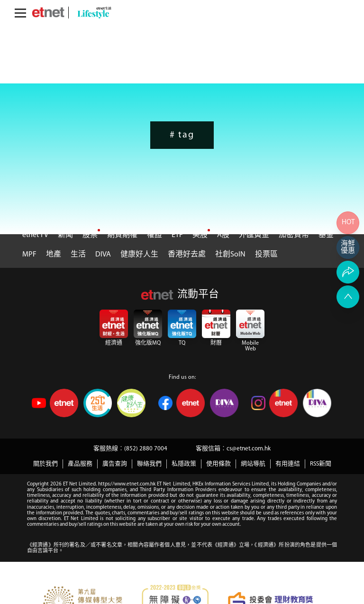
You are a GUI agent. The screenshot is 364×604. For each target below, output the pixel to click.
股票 (90, 235)
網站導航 (253, 464)
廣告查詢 (115, 464)
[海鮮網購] (348, 247)
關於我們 (45, 464)
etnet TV (35, 235)
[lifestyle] (92, 13)
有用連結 (288, 464)
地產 (54, 255)
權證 (155, 235)
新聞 (65, 235)
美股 (200, 235)
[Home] (48, 12)
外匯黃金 (254, 235)
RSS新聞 (321, 464)
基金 (326, 235)
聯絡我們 (149, 464)
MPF (29, 255)
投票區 (266, 255)
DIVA (103, 255)
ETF (177, 235)
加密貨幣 (294, 235)
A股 (223, 235)
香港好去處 (187, 255)
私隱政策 (184, 464)
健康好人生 (139, 255)
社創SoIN (230, 255)
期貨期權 (122, 235)
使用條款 (218, 464)
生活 (78, 255)
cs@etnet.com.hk (249, 449)
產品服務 (80, 464)
